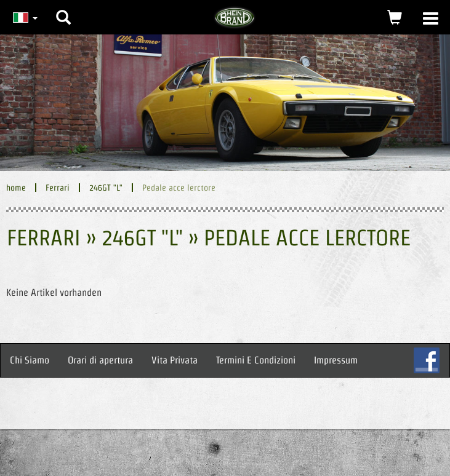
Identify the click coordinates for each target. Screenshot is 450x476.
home (16, 188)
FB (427, 360)
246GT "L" (106, 188)
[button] (63, 8)
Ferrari (58, 188)
